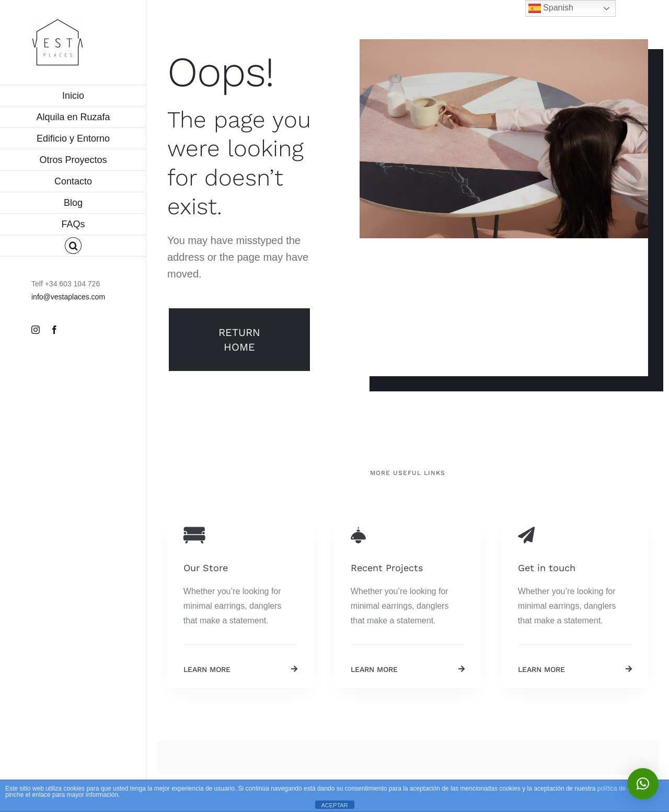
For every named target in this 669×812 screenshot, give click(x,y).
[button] (73, 246)
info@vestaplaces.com (68, 297)
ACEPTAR (334, 805)
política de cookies (623, 788)
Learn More (207, 669)
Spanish (551, 8)
